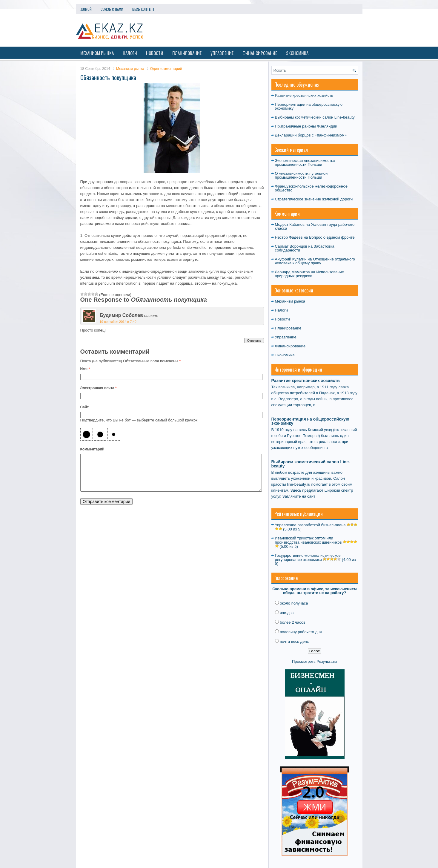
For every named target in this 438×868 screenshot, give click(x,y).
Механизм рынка (97, 53)
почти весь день (294, 641)
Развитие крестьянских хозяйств (304, 95)
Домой (86, 9)
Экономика (297, 53)
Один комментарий (166, 69)
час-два (287, 613)
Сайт (85, 407)
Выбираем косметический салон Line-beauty (315, 117)
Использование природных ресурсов (310, 274)
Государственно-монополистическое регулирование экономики (308, 558)
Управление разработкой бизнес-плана (310, 525)
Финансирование (260, 53)
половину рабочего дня (301, 632)
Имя (85, 369)
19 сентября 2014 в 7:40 (118, 322)
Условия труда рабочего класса (315, 226)
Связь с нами (112, 9)
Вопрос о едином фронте (332, 237)
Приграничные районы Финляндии (306, 126)
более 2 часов (293, 622)
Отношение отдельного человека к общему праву (315, 261)
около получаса (294, 603)
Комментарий (92, 449)
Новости (155, 53)
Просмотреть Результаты (315, 661)
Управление (222, 53)
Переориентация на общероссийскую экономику (309, 106)
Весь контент (143, 9)
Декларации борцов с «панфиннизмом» (311, 135)
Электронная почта (99, 388)
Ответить (254, 341)
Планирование (187, 53)
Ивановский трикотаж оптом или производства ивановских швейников (308, 540)
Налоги (130, 53)
